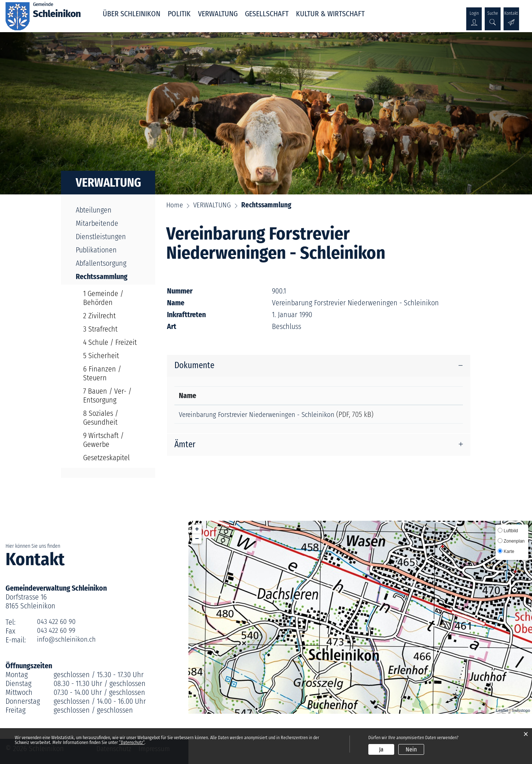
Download (440, 416)
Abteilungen (94, 210)
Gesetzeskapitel (106, 458)
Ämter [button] (185, 448)
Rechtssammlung (112, 276)
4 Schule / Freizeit (110, 342)
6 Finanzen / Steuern (102, 373)
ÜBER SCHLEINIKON (132, 14)
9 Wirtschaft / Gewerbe (103, 440)
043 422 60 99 (57, 631)
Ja (381, 749)
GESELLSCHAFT (267, 14)
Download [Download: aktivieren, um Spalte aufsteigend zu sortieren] (437, 396)
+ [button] (197, 529)
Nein (411, 749)
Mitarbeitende (97, 223)
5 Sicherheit (101, 356)
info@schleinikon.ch (68, 640)
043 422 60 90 (57, 622)
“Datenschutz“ (132, 743)
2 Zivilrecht (99, 316)
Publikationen (96, 250)
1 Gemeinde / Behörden (103, 298)
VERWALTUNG (218, 14)
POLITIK (179, 14)
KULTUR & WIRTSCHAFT (330, 14)
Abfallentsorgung (101, 263)
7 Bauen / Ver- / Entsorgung (107, 395)
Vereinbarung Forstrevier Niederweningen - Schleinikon (262, 415)
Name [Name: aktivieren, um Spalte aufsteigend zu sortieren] (187, 396)
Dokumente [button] (195, 366)
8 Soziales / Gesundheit (101, 418)
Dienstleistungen (101, 237)
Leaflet (502, 710)
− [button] (197, 539)
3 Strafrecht (100, 329)
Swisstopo (521, 710)
